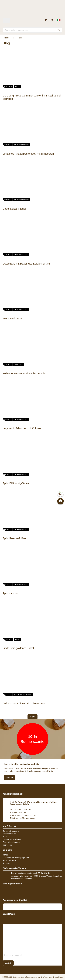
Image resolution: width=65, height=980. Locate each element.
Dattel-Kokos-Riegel (14, 209)
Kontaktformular (9, 834)
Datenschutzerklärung (12, 839)
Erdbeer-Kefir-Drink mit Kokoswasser (24, 703)
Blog (17, 87)
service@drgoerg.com (22, 818)
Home (7, 38)
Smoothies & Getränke (23, 694)
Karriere (6, 855)
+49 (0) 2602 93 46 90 (23, 815)
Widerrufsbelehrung (11, 842)
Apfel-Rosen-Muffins (14, 538)
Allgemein (8, 87)
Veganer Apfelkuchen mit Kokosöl (22, 428)
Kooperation (8, 863)
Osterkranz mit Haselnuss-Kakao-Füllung (26, 264)
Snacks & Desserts (21, 145)
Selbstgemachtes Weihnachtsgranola (24, 374)
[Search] (60, 30)
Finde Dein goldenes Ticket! (19, 648)
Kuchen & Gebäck (21, 255)
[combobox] (32, 30)
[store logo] (32, 10)
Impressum (7, 845)
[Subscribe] (8, 963)
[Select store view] (59, 20)
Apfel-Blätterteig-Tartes (16, 483)
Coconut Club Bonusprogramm (16, 858)
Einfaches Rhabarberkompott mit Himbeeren (28, 154)
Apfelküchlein (10, 593)
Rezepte (7, 145)
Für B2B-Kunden (10, 860)
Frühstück (18, 365)
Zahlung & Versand (11, 831)
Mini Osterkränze (12, 318)
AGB (5, 837)
